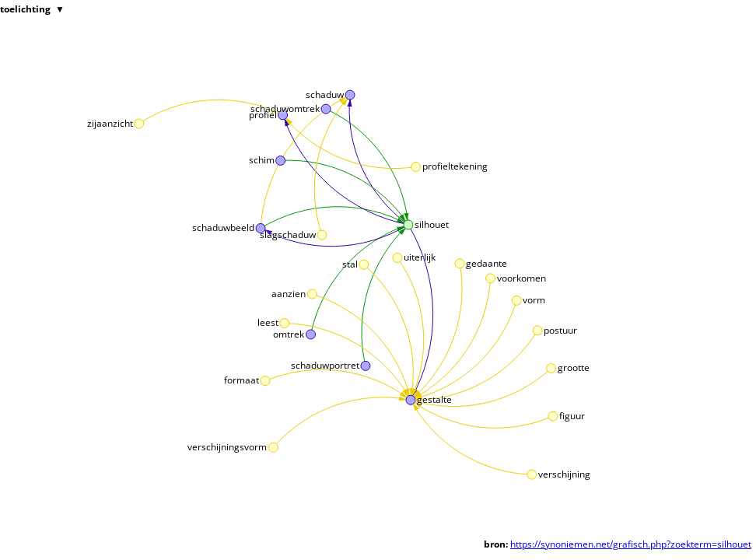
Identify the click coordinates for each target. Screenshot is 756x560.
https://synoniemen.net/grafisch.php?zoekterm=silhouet (631, 544)
